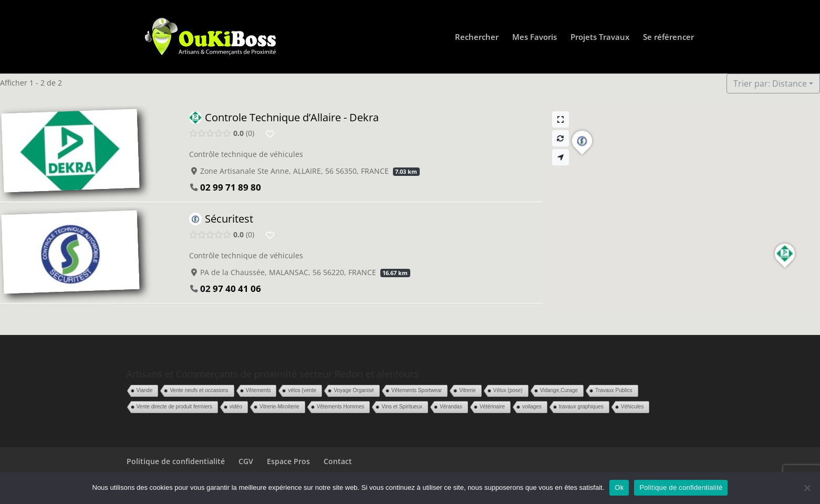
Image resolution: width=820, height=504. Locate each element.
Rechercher (477, 38)
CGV (246, 461)
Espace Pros (288, 461)
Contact (338, 461)
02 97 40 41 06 (231, 288)
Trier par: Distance (770, 83)
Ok (619, 487)
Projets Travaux (600, 38)
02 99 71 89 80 (231, 187)
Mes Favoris (534, 38)
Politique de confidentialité (176, 461)
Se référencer (668, 38)
